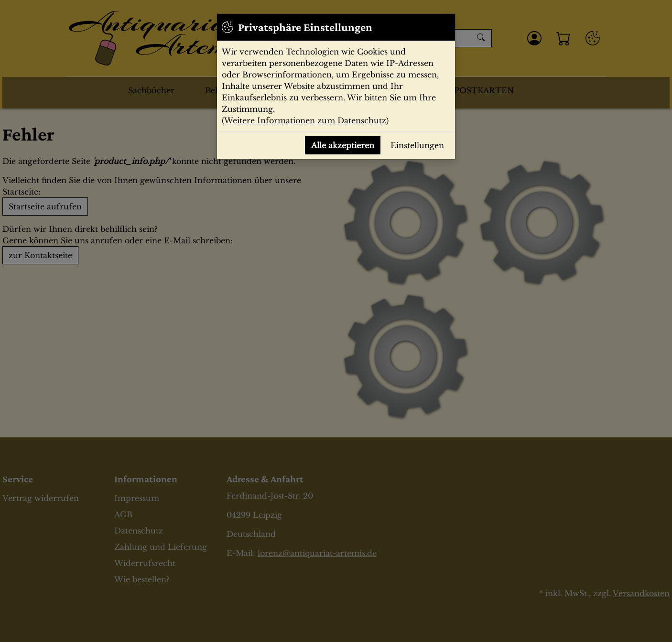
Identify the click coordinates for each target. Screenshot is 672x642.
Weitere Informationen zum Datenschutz (305, 120)
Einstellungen (417, 145)
